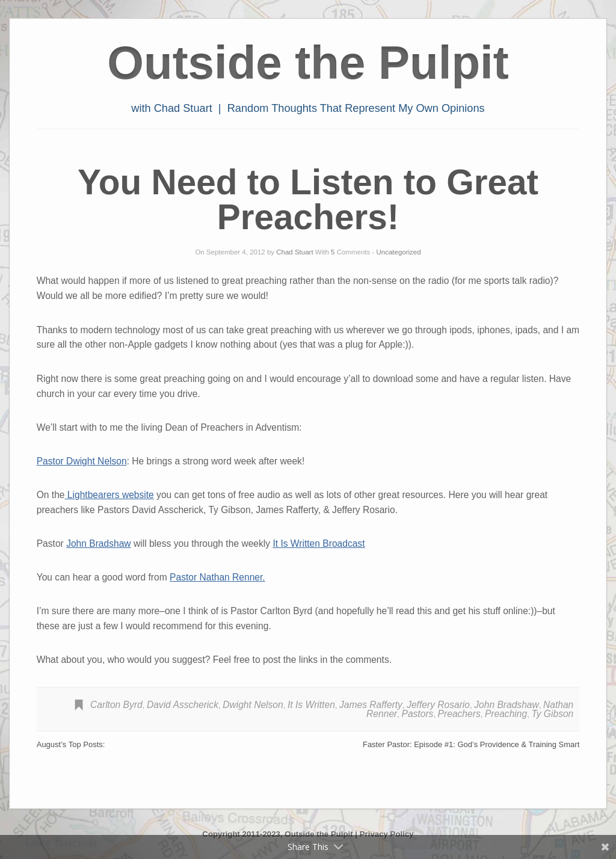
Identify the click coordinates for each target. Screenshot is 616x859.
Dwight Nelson (253, 705)
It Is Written (311, 705)
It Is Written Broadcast (319, 543)
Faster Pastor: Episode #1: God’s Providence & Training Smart (471, 744)
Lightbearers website (109, 495)
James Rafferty (371, 705)
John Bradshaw (99, 543)
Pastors (418, 714)
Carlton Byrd (116, 705)
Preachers (459, 714)
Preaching (506, 714)
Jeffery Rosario (438, 705)
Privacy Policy (387, 834)
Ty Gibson (552, 714)
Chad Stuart (294, 252)
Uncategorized (398, 252)
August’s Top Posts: (71, 744)
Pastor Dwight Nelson (82, 461)
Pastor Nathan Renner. (217, 577)
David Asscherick (183, 705)
